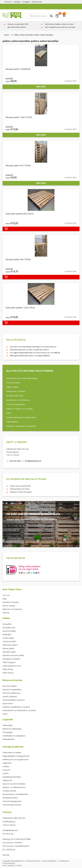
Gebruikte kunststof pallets (13, 656)
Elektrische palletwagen (12, 729)
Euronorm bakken (10, 686)
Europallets (7, 624)
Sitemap (6, 613)
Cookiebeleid (63, 861)
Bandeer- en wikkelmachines (14, 788)
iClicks (38, 861)
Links (4, 866)
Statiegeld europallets (11, 659)
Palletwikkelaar (12, 422)
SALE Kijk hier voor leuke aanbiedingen (22, 379)
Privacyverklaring (9, 863)
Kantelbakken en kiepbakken (14, 736)
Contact (8, 2)
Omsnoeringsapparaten (12, 802)
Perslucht (6, 770)
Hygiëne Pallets (12, 387)
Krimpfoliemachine (10, 798)
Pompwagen (8, 733)
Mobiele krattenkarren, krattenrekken (21, 418)
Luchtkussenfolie (9, 791)
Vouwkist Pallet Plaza (15, 396)
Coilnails (6, 767)
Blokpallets (7, 635)
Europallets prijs (9, 628)
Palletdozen (7, 781)
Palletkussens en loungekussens (16, 760)
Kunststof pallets (9, 631)
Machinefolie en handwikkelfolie (15, 795)
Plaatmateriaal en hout (12, 666)
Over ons (6, 596)
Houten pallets (8, 638)
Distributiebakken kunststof (14, 700)
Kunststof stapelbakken (16, 405)
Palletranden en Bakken (16, 392)
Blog (4, 599)
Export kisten (8, 704)
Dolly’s (9, 413)
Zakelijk (17, 2)
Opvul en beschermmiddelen (14, 784)
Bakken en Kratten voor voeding (19, 409)
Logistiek (8, 720)
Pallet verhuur (8, 673)
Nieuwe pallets (8, 649)
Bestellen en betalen (11, 602)
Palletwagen (8, 726)
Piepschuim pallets (10, 645)
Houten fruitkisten (10, 697)
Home (6, 35)
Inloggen (26, 2)
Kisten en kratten (12, 681)
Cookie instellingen (49, 861)
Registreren (37, 2)
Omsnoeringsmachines (12, 805)
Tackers (6, 774)
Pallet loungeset (9, 663)
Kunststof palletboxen (11, 693)
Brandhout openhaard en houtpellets (21, 426)
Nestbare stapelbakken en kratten (16, 707)
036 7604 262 (8, 834)
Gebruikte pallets (9, 652)
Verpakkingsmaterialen (12, 777)
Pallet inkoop (8, 670)
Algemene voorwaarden (12, 609)
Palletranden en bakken (12, 753)
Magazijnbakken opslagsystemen (16, 756)
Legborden (7, 763)
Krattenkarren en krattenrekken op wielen (19, 711)
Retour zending (9, 606)
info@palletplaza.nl (10, 831)
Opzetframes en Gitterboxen (18, 400)
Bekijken (41, 87)
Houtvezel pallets (13, 383)
